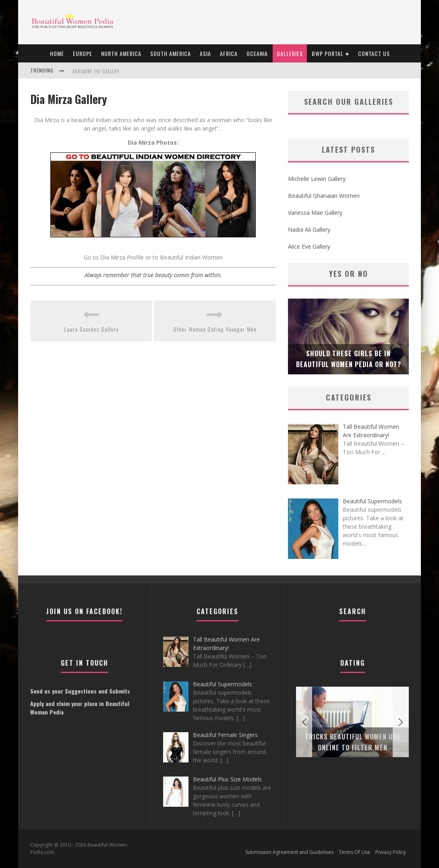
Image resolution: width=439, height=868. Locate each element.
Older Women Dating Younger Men (215, 329)
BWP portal (328, 53)
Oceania (257, 53)
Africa (229, 53)
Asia (205, 53)
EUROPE (83, 53)
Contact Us (374, 53)
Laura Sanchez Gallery (91, 329)
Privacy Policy (391, 852)
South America (171, 53)
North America (121, 53)
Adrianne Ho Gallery (96, 71)
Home (57, 53)
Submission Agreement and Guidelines (289, 852)
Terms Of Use (354, 852)
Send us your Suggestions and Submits (80, 691)
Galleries (290, 53)
